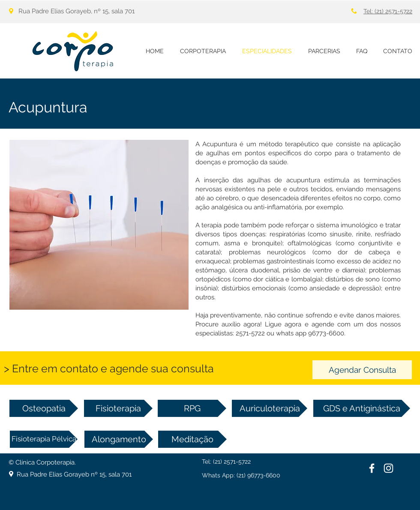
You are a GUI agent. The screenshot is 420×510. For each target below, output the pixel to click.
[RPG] (192, 408)
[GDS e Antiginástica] (362, 408)
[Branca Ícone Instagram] (388, 468)
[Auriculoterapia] (270, 408)
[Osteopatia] (44, 408)
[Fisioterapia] (118, 408)
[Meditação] (192, 439)
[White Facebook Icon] (372, 468)
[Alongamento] (119, 439)
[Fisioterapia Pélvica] (44, 439)
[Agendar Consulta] (362, 370)
